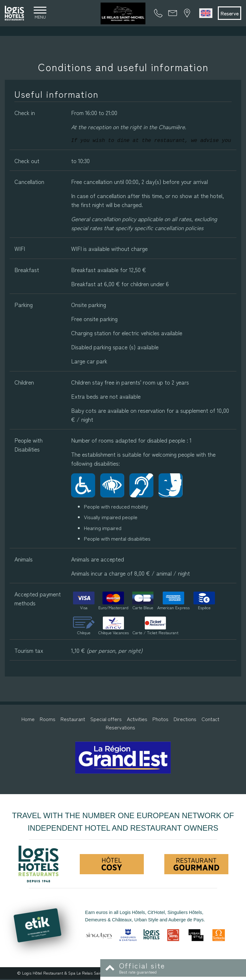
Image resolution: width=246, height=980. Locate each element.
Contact (210, 720)
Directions (185, 720)
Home (28, 720)
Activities (137, 720)
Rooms (48, 720)
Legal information (135, 974)
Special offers (106, 720)
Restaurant (73, 720)
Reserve (228, 14)
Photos (160, 720)
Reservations (120, 728)
